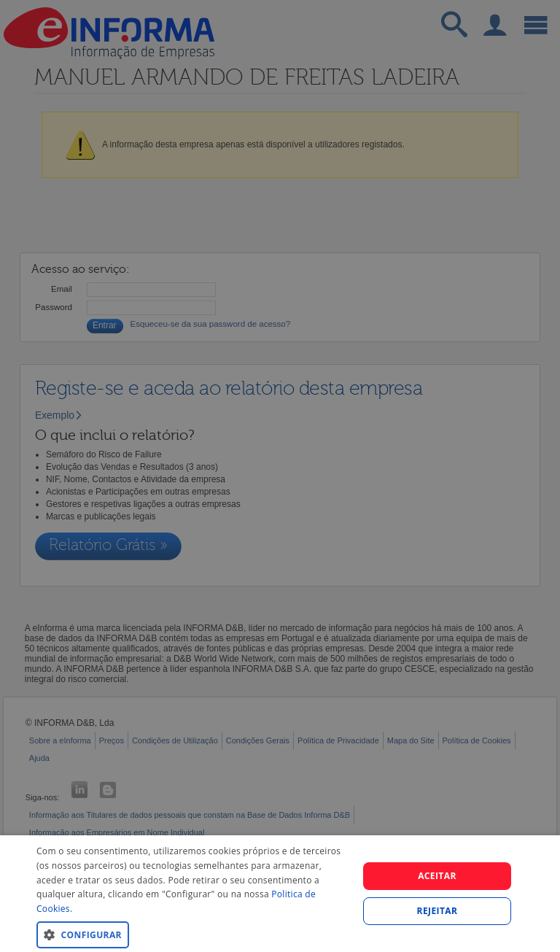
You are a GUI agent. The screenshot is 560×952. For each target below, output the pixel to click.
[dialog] (280, 894)
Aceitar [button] (437, 876)
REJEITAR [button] (437, 911)
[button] (192, 934)
